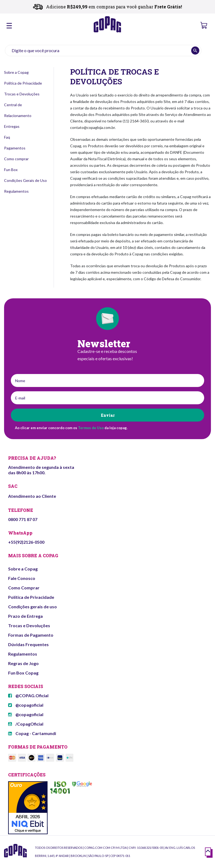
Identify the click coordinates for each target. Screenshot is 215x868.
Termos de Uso (91, 428)
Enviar (108, 415)
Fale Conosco (22, 578)
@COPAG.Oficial (28, 695)
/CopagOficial (26, 724)
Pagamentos (15, 148)
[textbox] (103, 51)
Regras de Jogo (23, 663)
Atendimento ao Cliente (32, 496)
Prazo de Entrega (25, 616)
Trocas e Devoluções (22, 94)
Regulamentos (16, 191)
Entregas (12, 126)
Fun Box (11, 170)
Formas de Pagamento (31, 635)
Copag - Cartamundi (32, 733)
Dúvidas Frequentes (28, 644)
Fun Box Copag (23, 673)
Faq (7, 137)
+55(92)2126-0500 (26, 542)
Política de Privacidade (23, 83)
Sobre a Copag (16, 72)
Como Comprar (24, 588)
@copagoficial (26, 705)
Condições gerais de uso (32, 607)
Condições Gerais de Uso (25, 180)
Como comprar (16, 159)
